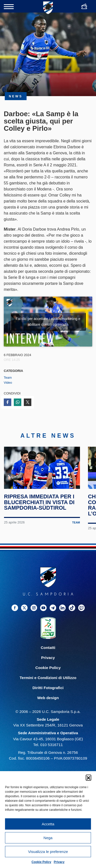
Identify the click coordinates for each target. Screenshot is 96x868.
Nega (48, 838)
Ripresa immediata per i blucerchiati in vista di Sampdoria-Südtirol (39, 504)
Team (8, 378)
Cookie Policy (41, 862)
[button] (88, 777)
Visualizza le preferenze (48, 852)
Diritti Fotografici (48, 690)
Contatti (48, 650)
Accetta (48, 824)
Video (8, 383)
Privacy (59, 862)
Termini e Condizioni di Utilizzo (48, 680)
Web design (48, 700)
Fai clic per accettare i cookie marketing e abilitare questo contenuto (48, 322)
